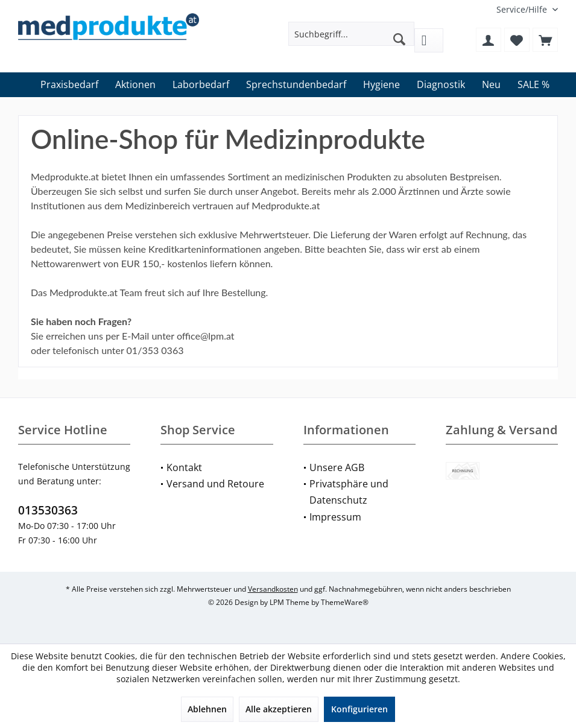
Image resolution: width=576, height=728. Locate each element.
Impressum (335, 517)
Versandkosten (273, 589)
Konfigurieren (359, 709)
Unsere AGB (337, 467)
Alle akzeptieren (279, 709)
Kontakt (184, 467)
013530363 (48, 510)
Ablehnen (207, 709)
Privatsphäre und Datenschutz (349, 492)
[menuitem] (523, 9)
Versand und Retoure (215, 484)
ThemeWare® (345, 602)
